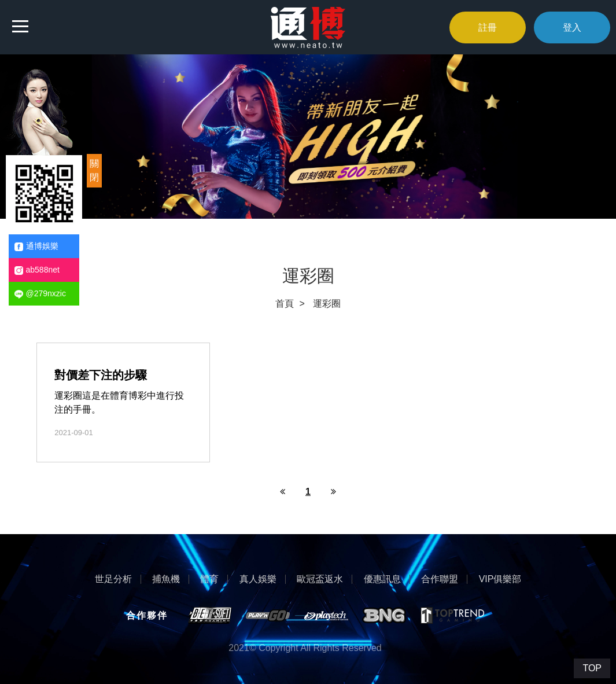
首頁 (285, 304)
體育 (209, 579)
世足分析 (113, 579)
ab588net (37, 270)
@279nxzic (40, 294)
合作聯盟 (440, 579)
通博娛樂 (36, 246)
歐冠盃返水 (320, 579)
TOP (592, 668)
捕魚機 (166, 579)
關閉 (94, 170)
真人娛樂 (258, 579)
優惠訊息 (382, 579)
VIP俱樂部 (500, 579)
